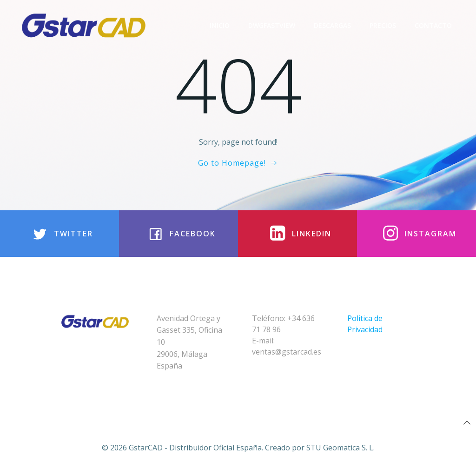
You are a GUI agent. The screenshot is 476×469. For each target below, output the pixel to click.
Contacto (433, 25)
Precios (383, 25)
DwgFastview (272, 25)
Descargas (332, 25)
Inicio (220, 25)
